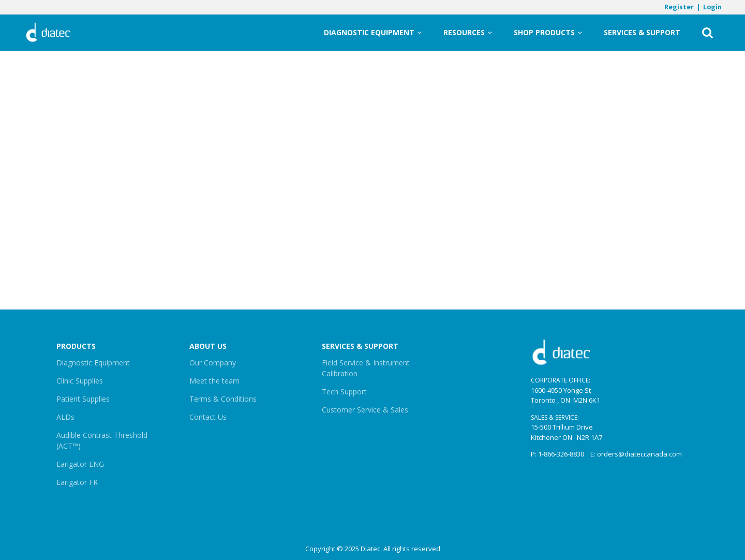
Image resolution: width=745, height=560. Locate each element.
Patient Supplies (83, 399)
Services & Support (642, 32)
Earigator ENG (80, 464)
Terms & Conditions (223, 399)
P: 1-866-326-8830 (557, 454)
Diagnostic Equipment (373, 33)
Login (712, 7)
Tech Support (344, 392)
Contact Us (208, 417)
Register (679, 7)
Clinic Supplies (80, 381)
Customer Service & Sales (365, 410)
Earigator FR (77, 482)
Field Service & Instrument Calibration (366, 368)
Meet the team (214, 381)
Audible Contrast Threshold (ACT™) (102, 440)
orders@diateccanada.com (639, 454)
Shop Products (548, 33)
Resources (468, 33)
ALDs (65, 417)
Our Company (213, 363)
